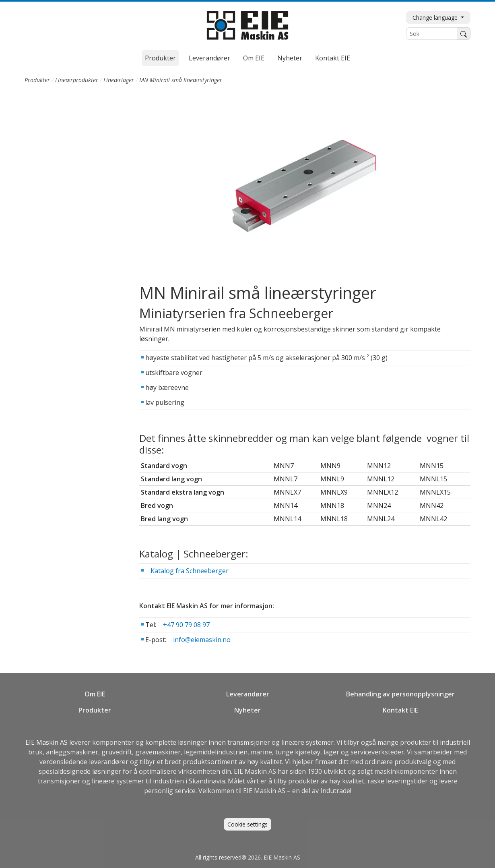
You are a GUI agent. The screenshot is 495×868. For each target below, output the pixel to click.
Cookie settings (248, 824)
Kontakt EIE (333, 58)
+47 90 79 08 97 (186, 625)
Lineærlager (119, 80)
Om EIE (254, 58)
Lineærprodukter (77, 80)
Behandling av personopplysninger (400, 694)
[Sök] (432, 34)
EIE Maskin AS (47, 742)
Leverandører (209, 58)
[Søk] (464, 34)
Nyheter (290, 58)
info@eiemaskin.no (202, 640)
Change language (436, 18)
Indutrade (335, 791)
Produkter (160, 58)
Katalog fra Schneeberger (190, 571)
